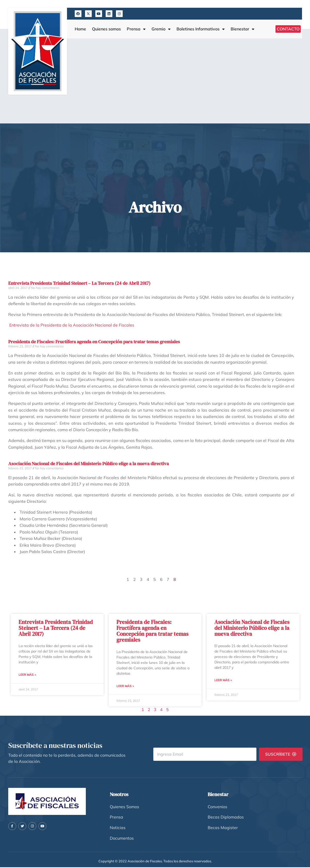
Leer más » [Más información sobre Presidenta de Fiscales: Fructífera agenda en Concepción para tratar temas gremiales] (125, 686)
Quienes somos (106, 29)
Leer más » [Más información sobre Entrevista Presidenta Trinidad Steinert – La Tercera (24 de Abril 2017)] (27, 675)
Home (80, 29)
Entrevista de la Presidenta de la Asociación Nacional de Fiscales (71, 325)
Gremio (161, 29)
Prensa (136, 29)
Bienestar (242, 29)
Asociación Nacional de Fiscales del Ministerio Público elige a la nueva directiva (89, 464)
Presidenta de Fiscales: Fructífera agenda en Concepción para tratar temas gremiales (94, 342)
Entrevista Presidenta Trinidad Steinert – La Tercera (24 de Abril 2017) (79, 283)
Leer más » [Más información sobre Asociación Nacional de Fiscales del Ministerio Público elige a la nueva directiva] (223, 680)
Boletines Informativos (201, 29)
